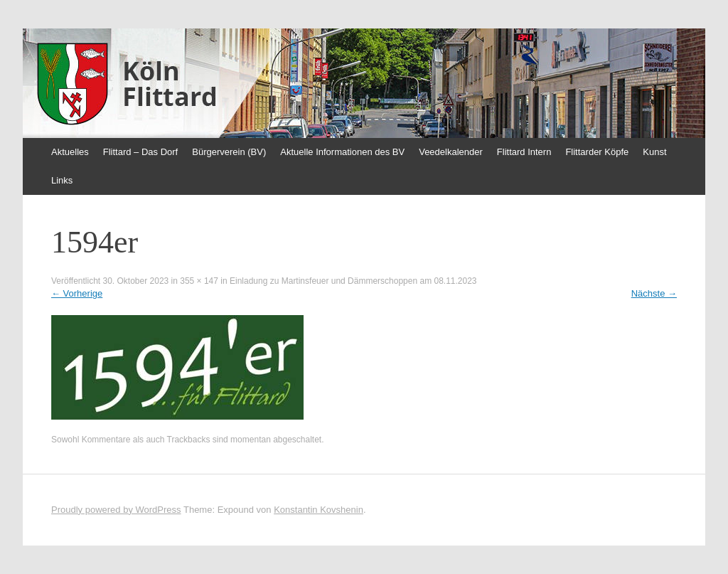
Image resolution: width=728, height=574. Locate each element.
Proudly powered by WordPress (116, 510)
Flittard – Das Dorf (140, 152)
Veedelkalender (451, 152)
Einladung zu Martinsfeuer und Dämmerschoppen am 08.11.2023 (353, 281)
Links (62, 180)
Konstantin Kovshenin (318, 510)
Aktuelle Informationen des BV (342, 152)
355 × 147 (199, 281)
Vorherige (77, 293)
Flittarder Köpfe (597, 152)
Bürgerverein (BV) (229, 152)
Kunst (654, 152)
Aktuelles (70, 152)
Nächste (654, 293)
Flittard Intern (524, 152)
